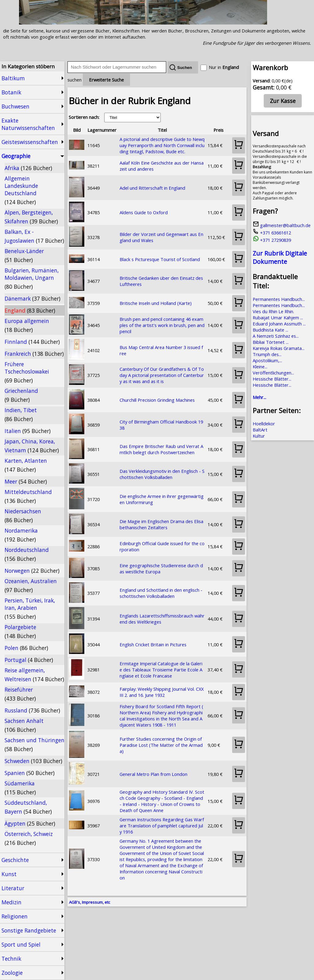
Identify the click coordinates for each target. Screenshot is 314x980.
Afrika (28, 168)
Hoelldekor (264, 424)
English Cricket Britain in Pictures (153, 644)
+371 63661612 (272, 233)
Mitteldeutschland (28, 496)
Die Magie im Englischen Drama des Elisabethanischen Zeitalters (161, 524)
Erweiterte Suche (106, 80)
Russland (32, 710)
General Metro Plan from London (153, 774)
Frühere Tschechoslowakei (27, 372)
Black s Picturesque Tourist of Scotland (160, 259)
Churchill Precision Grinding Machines (157, 400)
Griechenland (21, 395)
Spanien (30, 773)
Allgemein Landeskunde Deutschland (21, 190)
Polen (26, 648)
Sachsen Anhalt (24, 725)
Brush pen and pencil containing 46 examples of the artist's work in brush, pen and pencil (162, 325)
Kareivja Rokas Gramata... (279, 348)
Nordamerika (21, 535)
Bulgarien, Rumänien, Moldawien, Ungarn (32, 278)
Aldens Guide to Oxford (144, 212)
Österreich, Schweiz (29, 838)
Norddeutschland (27, 554)
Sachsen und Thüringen (34, 744)
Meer (26, 481)
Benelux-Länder (24, 255)
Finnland (32, 342)
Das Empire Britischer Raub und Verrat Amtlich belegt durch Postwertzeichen (161, 449)
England (30, 310)
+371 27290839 (272, 240)
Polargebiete (20, 631)
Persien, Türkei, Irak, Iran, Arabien (30, 608)
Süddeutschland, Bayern (28, 807)
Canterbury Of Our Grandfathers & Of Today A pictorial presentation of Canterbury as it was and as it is (162, 375)
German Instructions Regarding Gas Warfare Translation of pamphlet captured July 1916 (162, 826)
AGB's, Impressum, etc (90, 902)
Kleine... (260, 367)
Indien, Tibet (21, 414)
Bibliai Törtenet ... (271, 342)
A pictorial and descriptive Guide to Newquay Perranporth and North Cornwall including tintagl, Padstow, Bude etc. (162, 145)
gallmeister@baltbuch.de (282, 225)
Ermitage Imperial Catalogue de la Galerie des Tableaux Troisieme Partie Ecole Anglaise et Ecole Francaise (161, 670)
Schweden (33, 761)
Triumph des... (267, 354)
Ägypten (30, 823)
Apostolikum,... (267, 360)
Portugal (29, 660)
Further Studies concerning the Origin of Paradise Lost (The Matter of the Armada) (161, 745)
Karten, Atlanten (26, 465)
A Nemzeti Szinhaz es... (276, 336)
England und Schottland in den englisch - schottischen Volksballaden (161, 593)
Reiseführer (20, 694)
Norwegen (32, 571)
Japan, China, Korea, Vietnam (32, 446)
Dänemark (33, 298)
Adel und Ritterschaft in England (152, 188)
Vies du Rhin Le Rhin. (273, 311)
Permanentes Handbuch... (279, 299)
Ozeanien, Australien (31, 585)
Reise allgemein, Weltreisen (34, 675)
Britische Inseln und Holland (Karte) (156, 303)
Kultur (259, 436)
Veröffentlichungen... (273, 373)
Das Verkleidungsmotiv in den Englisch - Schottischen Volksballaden (162, 474)
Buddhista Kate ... (270, 330)
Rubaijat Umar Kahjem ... (278, 317)
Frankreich (34, 354)
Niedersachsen (23, 516)
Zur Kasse (283, 101)
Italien (28, 431)
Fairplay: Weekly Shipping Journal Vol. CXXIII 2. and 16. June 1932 (162, 692)
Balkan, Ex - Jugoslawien (34, 236)
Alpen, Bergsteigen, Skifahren (31, 217)
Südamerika (20, 788)
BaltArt (260, 430)
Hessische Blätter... (272, 379)
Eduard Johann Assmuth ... (279, 324)
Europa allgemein (27, 325)
